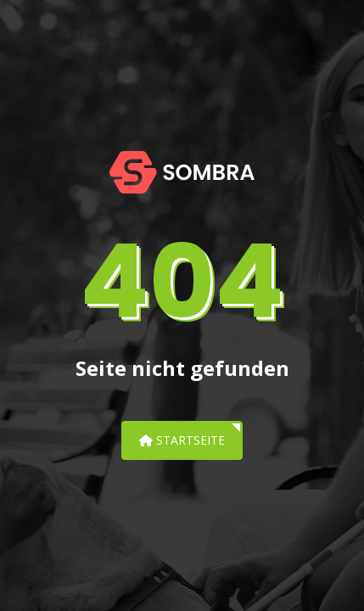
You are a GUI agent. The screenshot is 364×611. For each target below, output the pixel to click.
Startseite (182, 440)
